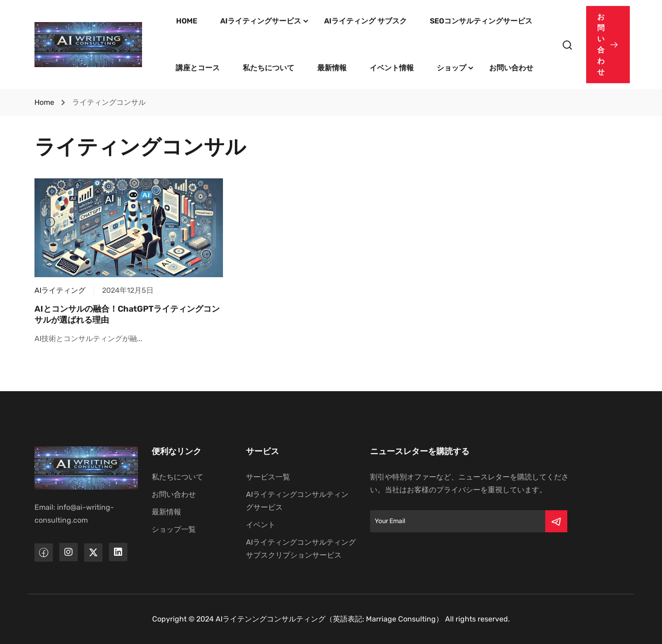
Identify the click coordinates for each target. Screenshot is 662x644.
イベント (261, 525)
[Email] (458, 521)
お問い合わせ (511, 68)
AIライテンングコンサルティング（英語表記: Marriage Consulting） (329, 619)
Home (44, 102)
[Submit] (556, 521)
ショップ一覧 (174, 529)
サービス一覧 (268, 477)
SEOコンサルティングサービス (481, 21)
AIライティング (60, 290)
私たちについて (268, 68)
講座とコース (198, 68)
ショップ (451, 68)
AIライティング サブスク (365, 21)
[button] (608, 45)
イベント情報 (392, 68)
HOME (187, 21)
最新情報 (332, 68)
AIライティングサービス (261, 21)
